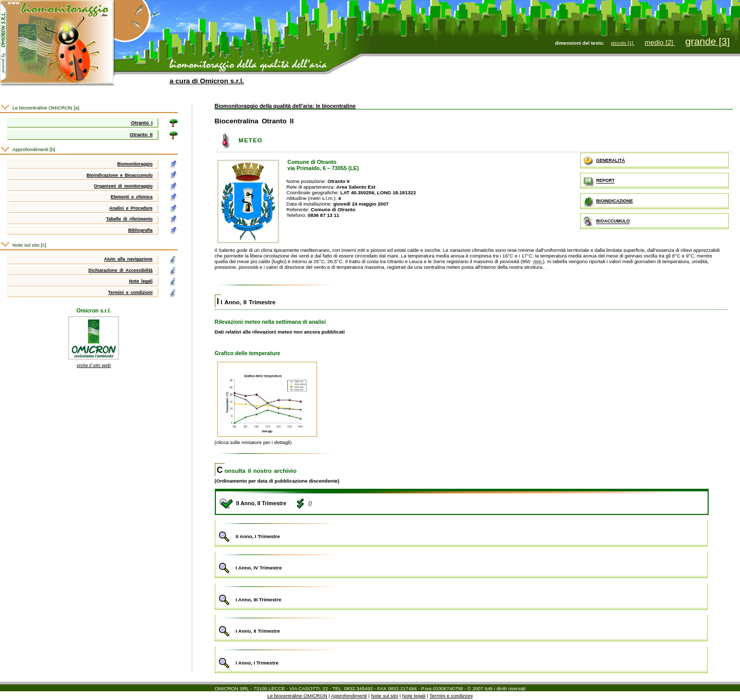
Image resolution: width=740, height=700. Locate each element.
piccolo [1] (623, 43)
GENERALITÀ (604, 161)
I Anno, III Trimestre (461, 595)
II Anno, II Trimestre (246, 302)
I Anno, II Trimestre (461, 627)
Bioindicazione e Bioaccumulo (119, 175)
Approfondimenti (349, 696)
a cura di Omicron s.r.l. (207, 81)
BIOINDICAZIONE (608, 201)
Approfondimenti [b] (34, 149)
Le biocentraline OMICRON (297, 696)
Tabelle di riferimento (129, 219)
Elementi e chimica (132, 197)
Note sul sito (385, 696)
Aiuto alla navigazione (128, 259)
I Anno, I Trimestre (461, 659)
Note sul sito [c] (29, 245)
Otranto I (142, 123)
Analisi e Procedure (131, 208)
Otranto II (141, 134)
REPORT (599, 181)
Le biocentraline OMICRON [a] (46, 108)
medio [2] (660, 42)
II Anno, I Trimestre (461, 532)
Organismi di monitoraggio (123, 186)
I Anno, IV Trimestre (461, 564)
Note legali (141, 281)
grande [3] (708, 41)
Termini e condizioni (130, 292)
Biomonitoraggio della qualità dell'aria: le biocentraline (285, 106)
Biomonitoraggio (135, 164)
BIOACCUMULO (607, 222)
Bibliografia (140, 230)
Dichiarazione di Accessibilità (121, 270)
